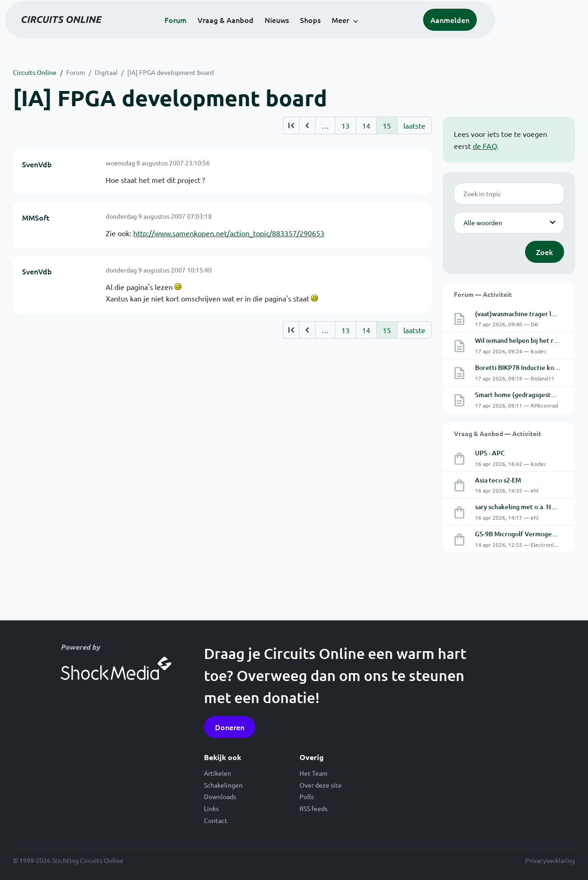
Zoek (545, 252)
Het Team (314, 773)
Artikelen (218, 773)
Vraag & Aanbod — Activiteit (498, 433)
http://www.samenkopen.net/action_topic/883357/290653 (229, 233)
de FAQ (485, 146)
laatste (414, 125)
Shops (354, 33)
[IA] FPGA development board (170, 72)
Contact (216, 820)
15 (387, 125)
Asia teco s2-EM (498, 480)
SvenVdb (37, 164)
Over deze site (321, 785)
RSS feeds (314, 808)
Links (211, 808)
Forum (220, 33)
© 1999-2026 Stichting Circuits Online (68, 860)
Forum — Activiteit (483, 294)
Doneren (230, 727)
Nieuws (321, 33)
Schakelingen (223, 785)
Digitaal (106, 72)
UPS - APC (490, 453)
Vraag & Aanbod (270, 33)
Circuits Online (35, 72)
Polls (307, 796)
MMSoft (36, 217)
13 (345, 125)
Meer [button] (384, 33)
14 (366, 125)
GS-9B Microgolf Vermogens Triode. (528, 534)
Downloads (220, 796)
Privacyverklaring (550, 860)
